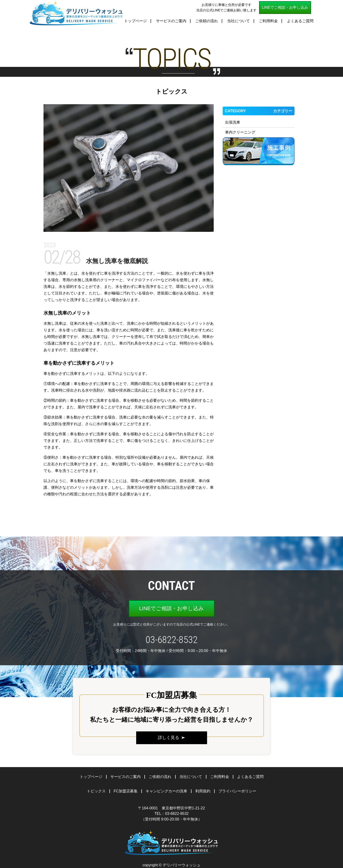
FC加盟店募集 (126, 791)
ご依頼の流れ (207, 21)
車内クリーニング (240, 132)
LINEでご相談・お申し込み (285, 7)
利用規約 (203, 791)
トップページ (135, 21)
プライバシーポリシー (237, 791)
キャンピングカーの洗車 (166, 791)
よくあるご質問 (300, 21)
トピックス (96, 791)
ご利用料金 (268, 21)
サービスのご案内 (171, 21)
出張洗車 (233, 122)
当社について (239, 21)
